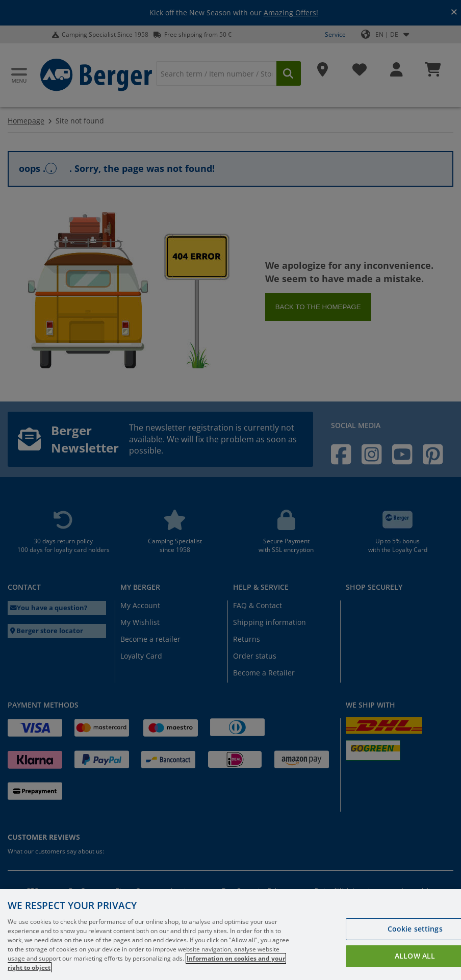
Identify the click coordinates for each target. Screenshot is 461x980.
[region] (231, 935)
